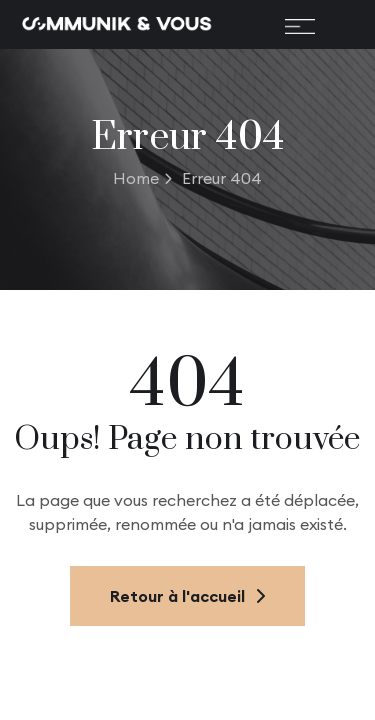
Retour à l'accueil (187, 596)
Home (142, 178)
